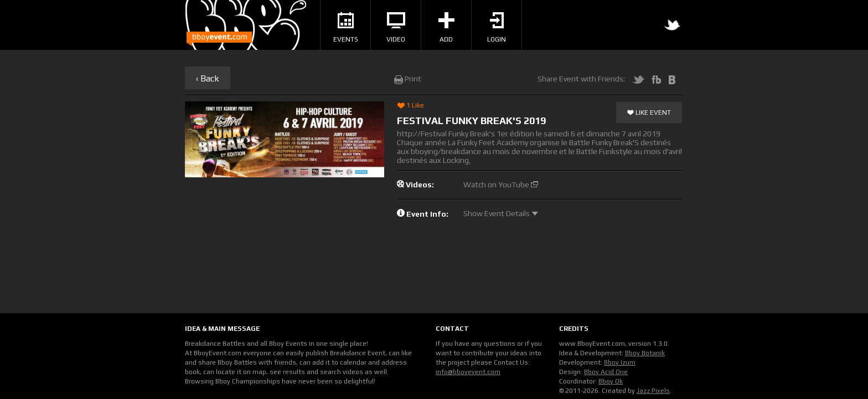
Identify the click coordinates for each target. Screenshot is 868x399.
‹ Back (208, 78)
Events (346, 28)
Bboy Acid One (606, 372)
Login (497, 28)
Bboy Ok (611, 381)
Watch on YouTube (501, 185)
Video (396, 28)
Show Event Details (501, 213)
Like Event (649, 113)
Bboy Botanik (645, 353)
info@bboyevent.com (468, 372)
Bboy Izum (620, 362)
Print (408, 79)
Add (446, 28)
